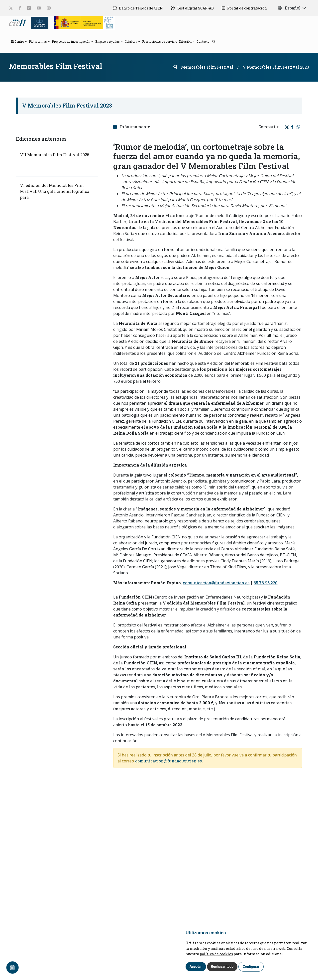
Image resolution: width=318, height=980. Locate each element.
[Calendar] (12, 968)
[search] (212, 41)
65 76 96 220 (265, 583)
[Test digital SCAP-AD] (192, 8)
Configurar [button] (251, 967)
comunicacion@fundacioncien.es (216, 583)
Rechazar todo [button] (222, 967)
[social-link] (11, 8)
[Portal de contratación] (244, 8)
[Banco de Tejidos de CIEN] (138, 8)
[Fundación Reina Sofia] (38, 22)
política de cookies (216, 954)
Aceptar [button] (196, 967)
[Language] (18, 22)
